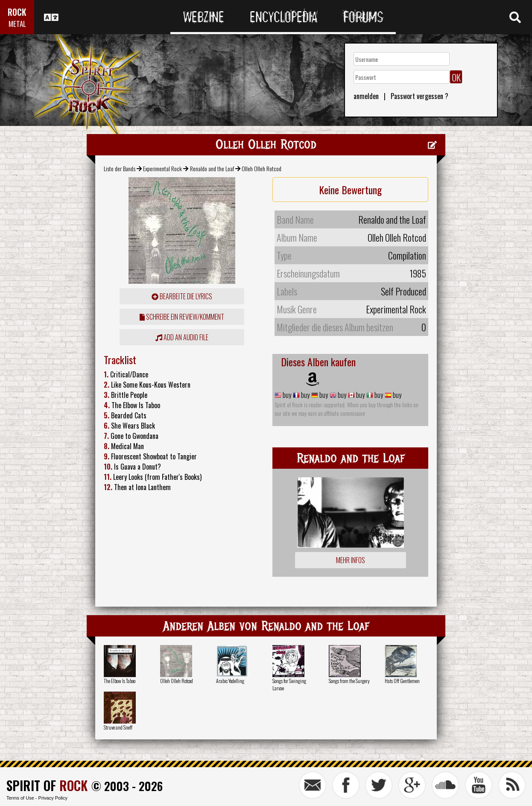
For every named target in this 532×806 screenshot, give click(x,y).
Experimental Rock (162, 168)
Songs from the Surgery (349, 681)
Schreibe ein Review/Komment (182, 317)
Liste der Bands (120, 168)
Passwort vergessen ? (419, 96)
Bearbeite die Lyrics (182, 296)
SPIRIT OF (47, 785)
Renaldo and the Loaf (212, 168)
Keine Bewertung (350, 190)
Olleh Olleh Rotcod (177, 681)
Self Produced (403, 291)
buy (286, 395)
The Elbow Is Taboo (120, 681)
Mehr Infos (351, 560)
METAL (17, 24)
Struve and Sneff (118, 727)
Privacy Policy (53, 798)
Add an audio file (182, 337)
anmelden (366, 96)
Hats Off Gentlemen (402, 681)
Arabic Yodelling (230, 681)
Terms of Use (20, 798)
